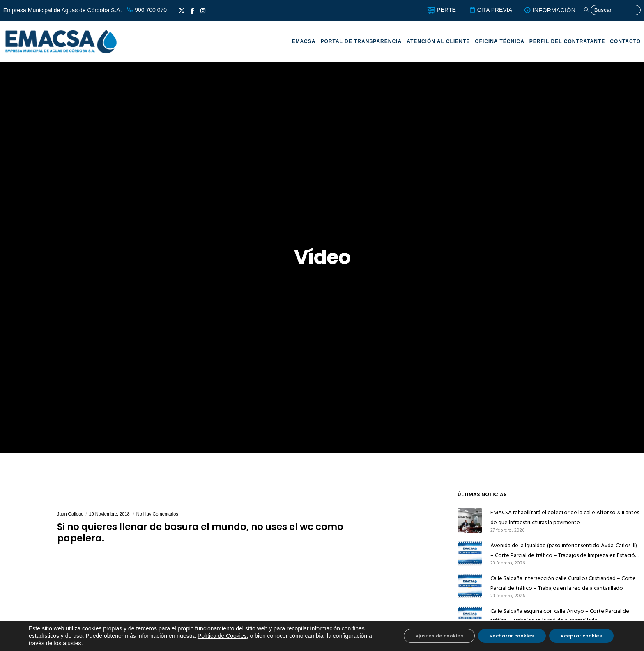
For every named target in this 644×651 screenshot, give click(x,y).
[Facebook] (192, 11)
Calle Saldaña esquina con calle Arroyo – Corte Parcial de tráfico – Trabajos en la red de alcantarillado (560, 616)
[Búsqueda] (610, 10)
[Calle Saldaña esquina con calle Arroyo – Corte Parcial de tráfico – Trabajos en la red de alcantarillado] (470, 619)
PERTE (437, 10)
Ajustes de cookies (436, 636)
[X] (182, 11)
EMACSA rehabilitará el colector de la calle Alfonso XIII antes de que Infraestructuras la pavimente (565, 517)
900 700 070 (147, 10)
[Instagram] (203, 11)
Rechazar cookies (510, 636)
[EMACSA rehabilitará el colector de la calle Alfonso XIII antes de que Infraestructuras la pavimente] (470, 520)
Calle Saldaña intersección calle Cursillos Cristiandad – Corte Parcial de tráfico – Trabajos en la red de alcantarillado (563, 583)
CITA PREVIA (486, 10)
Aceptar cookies (581, 636)
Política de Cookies (222, 636)
